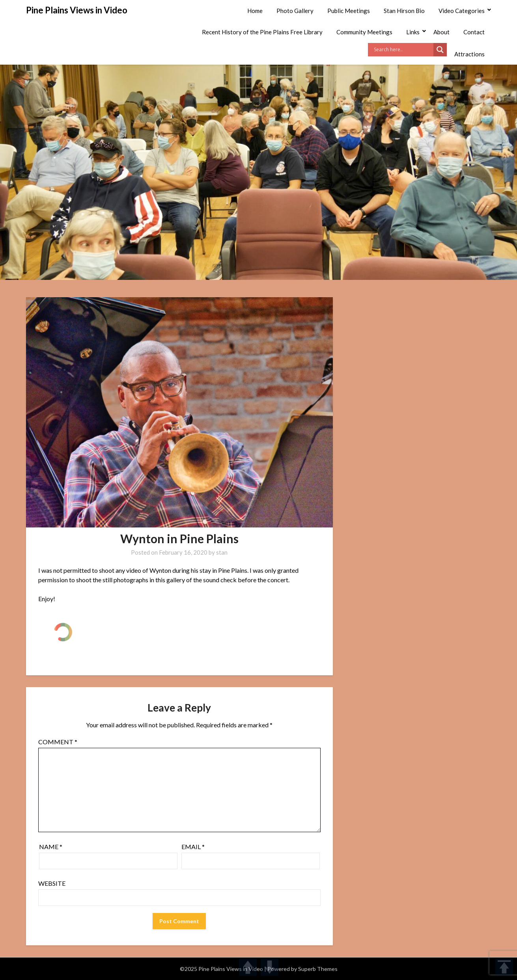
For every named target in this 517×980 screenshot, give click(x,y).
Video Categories (462, 11)
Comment (58, 742)
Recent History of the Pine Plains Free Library (262, 32)
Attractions (469, 54)
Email (193, 847)
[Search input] (403, 50)
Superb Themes (318, 969)
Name (51, 847)
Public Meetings (349, 11)
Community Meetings (364, 32)
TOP (504, 967)
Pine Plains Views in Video (77, 10)
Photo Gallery (295, 11)
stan (222, 552)
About (441, 32)
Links (413, 32)
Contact (474, 32)
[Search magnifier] (440, 50)
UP (248, 967)
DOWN (270, 967)
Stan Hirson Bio (404, 11)
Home (255, 11)
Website (52, 883)
